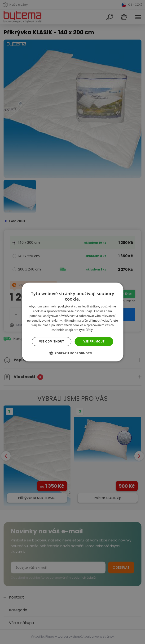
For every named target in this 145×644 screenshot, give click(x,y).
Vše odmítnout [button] (51, 341)
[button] (72, 353)
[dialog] (72, 322)
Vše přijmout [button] (94, 341)
